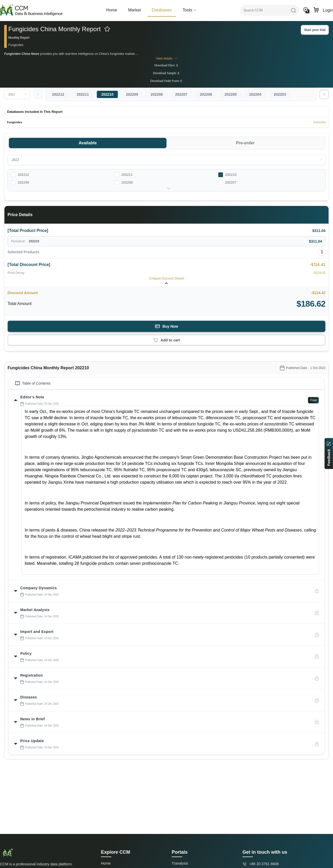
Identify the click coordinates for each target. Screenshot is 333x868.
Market (134, 10)
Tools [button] (190, 10)
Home (112, 10)
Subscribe (320, 122)
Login (328, 10)
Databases (162, 10)
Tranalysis (180, 863)
